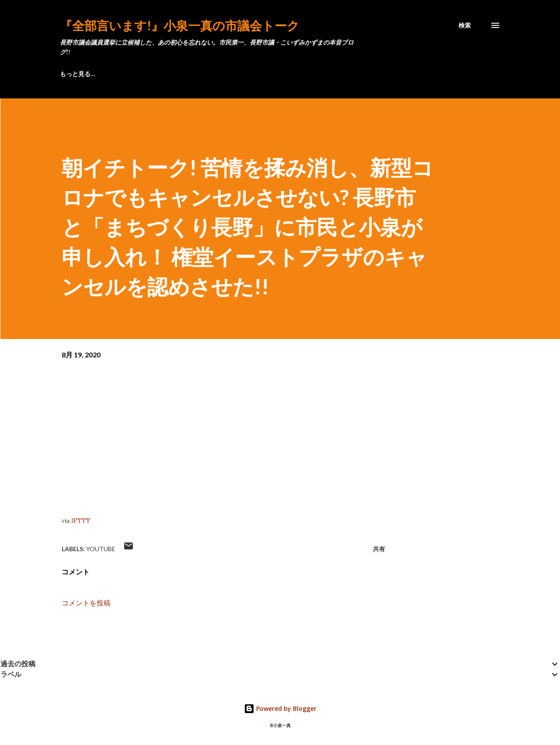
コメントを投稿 (86, 603)
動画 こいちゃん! (357, 74)
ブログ (69, 74)
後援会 (243, 74)
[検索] (465, 25)
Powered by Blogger (280, 708)
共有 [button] (379, 549)
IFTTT (81, 521)
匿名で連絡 (293, 74)
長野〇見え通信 (187, 74)
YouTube (101, 549)
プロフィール (122, 74)
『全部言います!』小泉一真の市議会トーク (180, 25)
